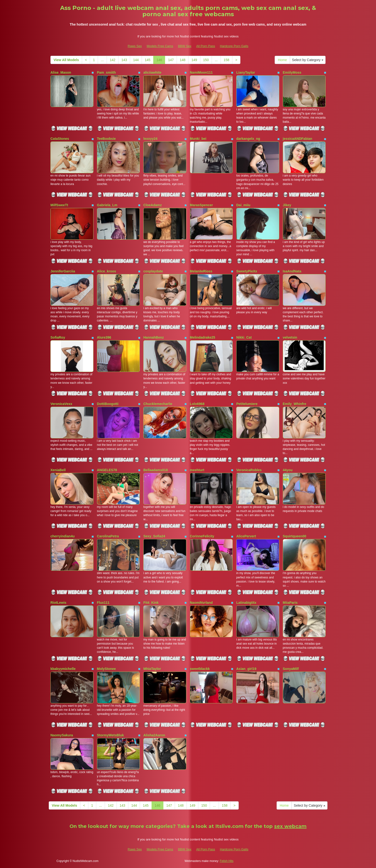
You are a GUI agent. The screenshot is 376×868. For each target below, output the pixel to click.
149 (194, 60)
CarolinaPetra (108, 536)
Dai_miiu (243, 205)
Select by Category (308, 60)
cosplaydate (153, 271)
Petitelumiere (247, 404)
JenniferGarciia (63, 271)
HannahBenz (154, 337)
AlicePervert (246, 536)
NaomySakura (62, 735)
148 (183, 60)
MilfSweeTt (59, 205)
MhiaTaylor (152, 669)
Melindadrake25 (203, 337)
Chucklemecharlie (158, 404)
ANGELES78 (107, 470)
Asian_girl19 (246, 669)
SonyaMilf (291, 669)
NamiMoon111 (201, 72)
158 (226, 60)
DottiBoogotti (108, 404)
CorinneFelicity (202, 536)
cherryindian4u (63, 536)
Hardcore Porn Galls (234, 46)
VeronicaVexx (61, 404)
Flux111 (103, 603)
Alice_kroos (107, 271)
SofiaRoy (58, 337)
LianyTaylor (246, 72)
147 (171, 60)
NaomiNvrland (201, 603)
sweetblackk (200, 669)
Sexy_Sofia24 (154, 536)
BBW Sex (185, 46)
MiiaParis (290, 603)
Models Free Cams (160, 46)
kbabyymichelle (63, 669)
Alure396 (104, 337)
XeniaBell (58, 470)
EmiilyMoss (292, 72)
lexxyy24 (150, 139)
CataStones (60, 139)
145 (148, 60)
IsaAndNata (292, 271)
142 (113, 60)
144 (136, 60)
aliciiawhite (152, 72)
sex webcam (290, 826)
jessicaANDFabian (298, 139)
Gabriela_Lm (107, 205)
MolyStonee (107, 669)
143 (124, 60)
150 (206, 60)
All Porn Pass (206, 46)
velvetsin (290, 337)
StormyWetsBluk (111, 735)
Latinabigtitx (246, 603)
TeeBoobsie (106, 139)
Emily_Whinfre (295, 404)
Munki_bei (198, 139)
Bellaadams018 (156, 470)
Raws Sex (135, 46)
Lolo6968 (197, 404)
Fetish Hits (227, 861)
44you (288, 470)
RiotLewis (58, 603)
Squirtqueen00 (295, 536)
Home (282, 60)
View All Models (66, 60)
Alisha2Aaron (154, 735)
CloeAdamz (153, 205)
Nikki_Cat (244, 337)
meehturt (197, 470)
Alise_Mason (61, 72)
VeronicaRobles (249, 470)
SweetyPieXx (247, 271)
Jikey (287, 205)
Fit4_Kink (151, 603)
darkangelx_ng (248, 139)
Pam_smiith (107, 72)
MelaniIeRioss (201, 271)
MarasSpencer (202, 205)
